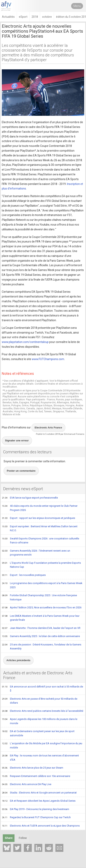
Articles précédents (18, 660)
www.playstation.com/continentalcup (25, 342)
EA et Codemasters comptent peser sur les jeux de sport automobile (38, 733)
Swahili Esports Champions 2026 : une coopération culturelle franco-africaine (41, 541)
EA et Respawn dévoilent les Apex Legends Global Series (39, 801)
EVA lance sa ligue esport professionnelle (30, 498)
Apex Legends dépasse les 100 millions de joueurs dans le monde (40, 721)
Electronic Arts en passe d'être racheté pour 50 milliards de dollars (40, 701)
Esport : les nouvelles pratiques (24, 575)
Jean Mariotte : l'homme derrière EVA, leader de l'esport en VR (41, 628)
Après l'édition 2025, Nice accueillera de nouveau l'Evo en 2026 (42, 608)
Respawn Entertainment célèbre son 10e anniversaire (36, 776)
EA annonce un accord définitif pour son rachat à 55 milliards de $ (43, 689)
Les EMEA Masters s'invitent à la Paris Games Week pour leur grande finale (41, 618)
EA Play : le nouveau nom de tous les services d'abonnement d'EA (40, 758)
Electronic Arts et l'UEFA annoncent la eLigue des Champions (41, 826)
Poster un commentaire (21, 471)
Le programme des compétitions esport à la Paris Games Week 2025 (42, 585)
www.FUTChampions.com (48, 359)
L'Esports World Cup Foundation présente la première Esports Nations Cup (41, 565)
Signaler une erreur (17, 440)
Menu (77, 6)
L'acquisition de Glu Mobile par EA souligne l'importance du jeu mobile (42, 745)
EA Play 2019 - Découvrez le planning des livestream (36, 809)
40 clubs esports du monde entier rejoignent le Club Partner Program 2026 (40, 508)
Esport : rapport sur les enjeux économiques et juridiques (39, 518)
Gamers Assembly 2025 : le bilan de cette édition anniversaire (41, 636)
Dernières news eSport (23, 489)
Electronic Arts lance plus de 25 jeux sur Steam (33, 768)
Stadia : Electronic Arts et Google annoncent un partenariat (39, 793)
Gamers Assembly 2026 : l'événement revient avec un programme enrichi (36, 553)
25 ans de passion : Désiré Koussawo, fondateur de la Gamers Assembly (42, 647)
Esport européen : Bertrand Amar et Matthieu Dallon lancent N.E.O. (40, 528)
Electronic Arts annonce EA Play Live (27, 785)
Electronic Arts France (48, 428)
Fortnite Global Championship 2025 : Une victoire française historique (39, 597)
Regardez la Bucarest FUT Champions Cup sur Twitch (36, 818)
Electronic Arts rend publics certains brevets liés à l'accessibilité (43, 711)
